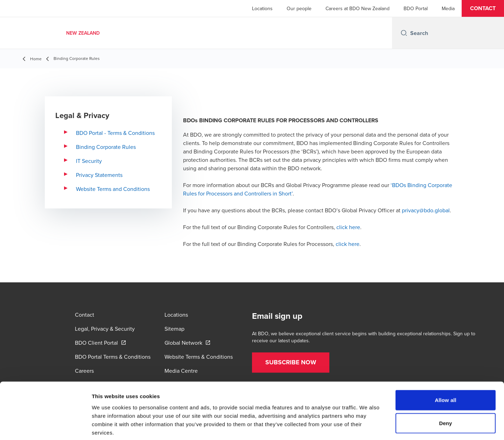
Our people (299, 8)
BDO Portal (416, 8)
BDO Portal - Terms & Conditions (115, 133)
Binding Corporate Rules (106, 147)
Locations (262, 8)
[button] (483, 8)
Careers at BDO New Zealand (358, 8)
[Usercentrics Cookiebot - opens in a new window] (45, 426)
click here (348, 227)
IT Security (89, 161)
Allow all (446, 366)
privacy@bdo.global (426, 210)
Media (448, 8)
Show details (367, 426)
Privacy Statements (99, 175)
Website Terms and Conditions (113, 189)
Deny (445, 389)
